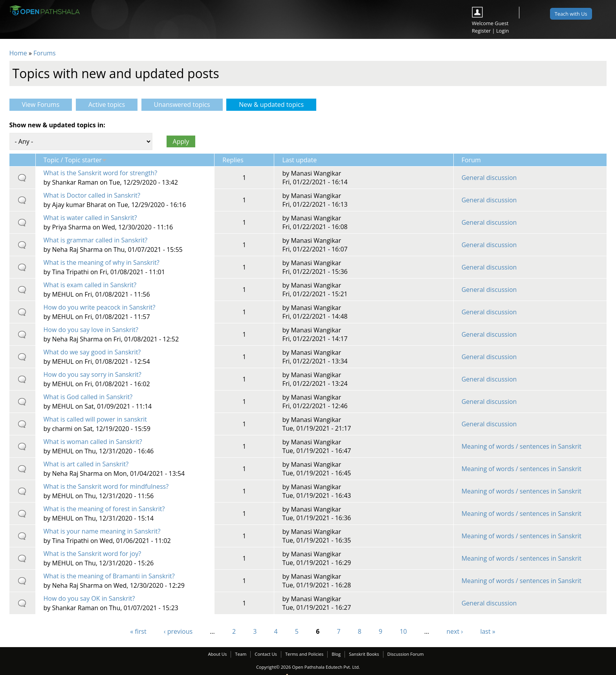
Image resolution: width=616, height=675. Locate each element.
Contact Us (266, 654)
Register (481, 31)
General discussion (489, 178)
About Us (217, 654)
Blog (336, 654)
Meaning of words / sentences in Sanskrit (522, 446)
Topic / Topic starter (75, 160)
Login (502, 31)
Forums (45, 53)
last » (488, 631)
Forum (471, 160)
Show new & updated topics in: (57, 125)
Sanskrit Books (364, 654)
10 (403, 631)
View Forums (41, 105)
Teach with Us (571, 14)
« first (138, 631)
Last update (299, 160)
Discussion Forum (406, 654)
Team (241, 654)
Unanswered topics (182, 105)
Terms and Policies (304, 654)
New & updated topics (278, 105)
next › (455, 631)
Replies (233, 160)
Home (18, 53)
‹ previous (178, 631)
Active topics (107, 105)
